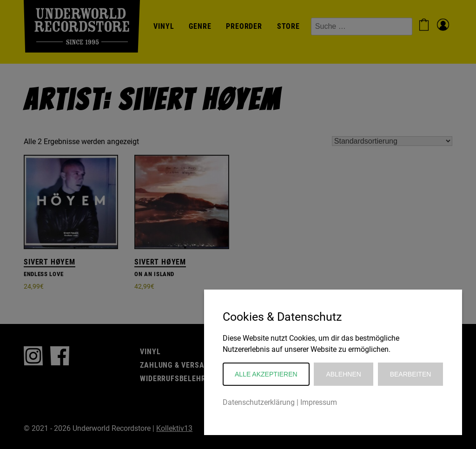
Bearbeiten (411, 374)
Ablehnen (343, 374)
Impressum (319, 402)
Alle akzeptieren (266, 374)
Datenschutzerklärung (259, 402)
